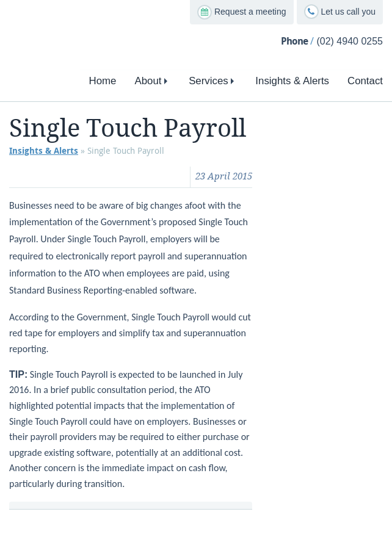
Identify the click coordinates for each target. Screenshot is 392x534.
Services (213, 81)
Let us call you (340, 12)
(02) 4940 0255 (350, 41)
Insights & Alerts (292, 81)
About (152, 81)
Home (103, 81)
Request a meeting (242, 12)
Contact (365, 81)
